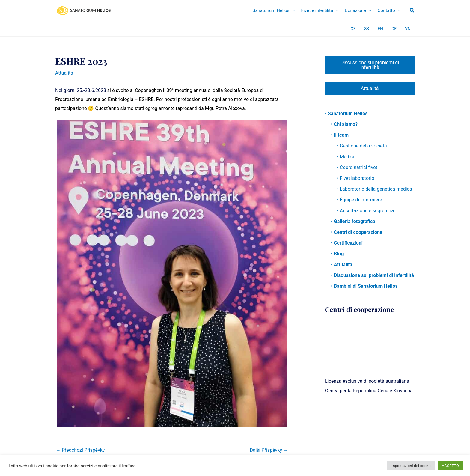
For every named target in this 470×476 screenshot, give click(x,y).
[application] (292, 10)
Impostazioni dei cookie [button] (411, 466)
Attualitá (64, 73)
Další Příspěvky (269, 450)
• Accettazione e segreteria (365, 211)
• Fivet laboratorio (356, 178)
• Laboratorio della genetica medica (375, 189)
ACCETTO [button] (450, 466)
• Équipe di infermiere (360, 200)
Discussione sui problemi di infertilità (370, 65)
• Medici (345, 157)
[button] (412, 10)
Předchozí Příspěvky (80, 450)
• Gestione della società (362, 146)
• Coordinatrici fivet (357, 167)
